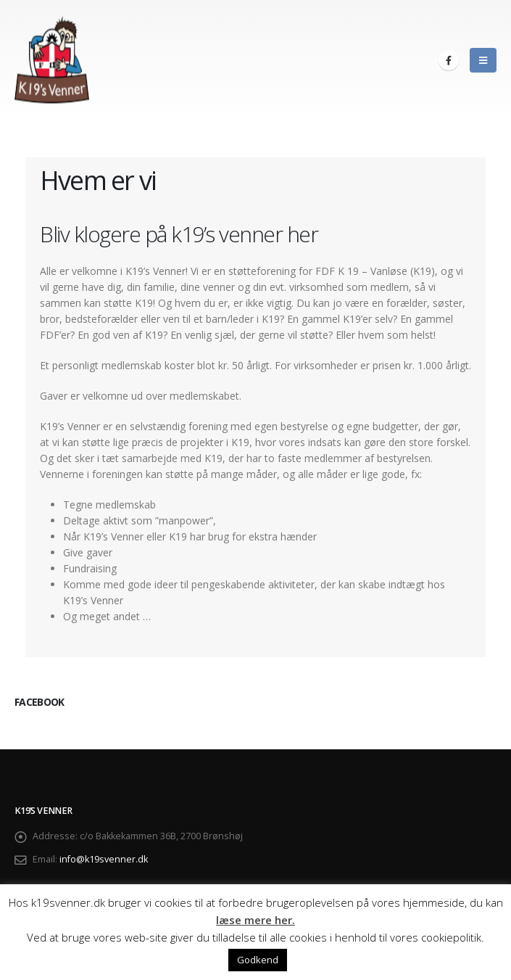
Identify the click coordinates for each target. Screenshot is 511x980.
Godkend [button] (258, 960)
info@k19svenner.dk (104, 859)
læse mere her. (256, 920)
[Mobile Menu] (483, 60)
